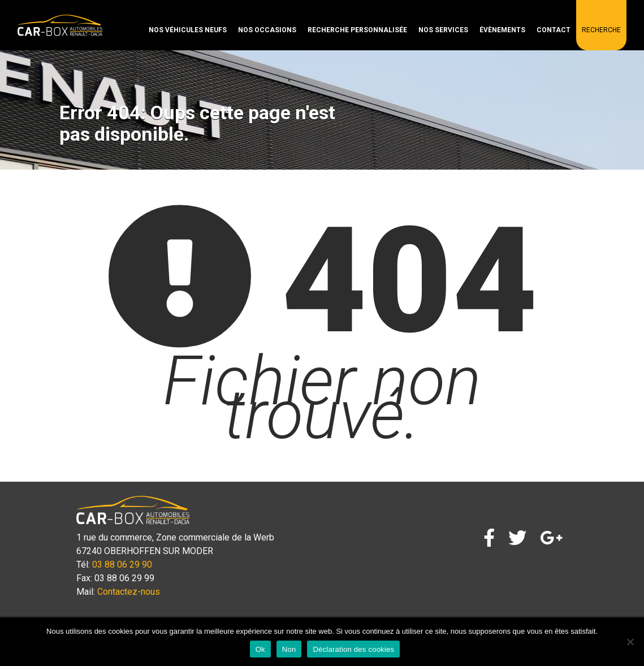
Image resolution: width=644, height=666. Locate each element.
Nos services (443, 30)
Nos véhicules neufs (188, 30)
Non (289, 649)
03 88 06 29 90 (122, 565)
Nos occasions (267, 30)
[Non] (630, 642)
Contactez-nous (129, 592)
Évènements (502, 30)
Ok (260, 649)
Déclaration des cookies (353, 649)
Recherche (601, 30)
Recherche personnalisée (357, 30)
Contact (554, 30)
